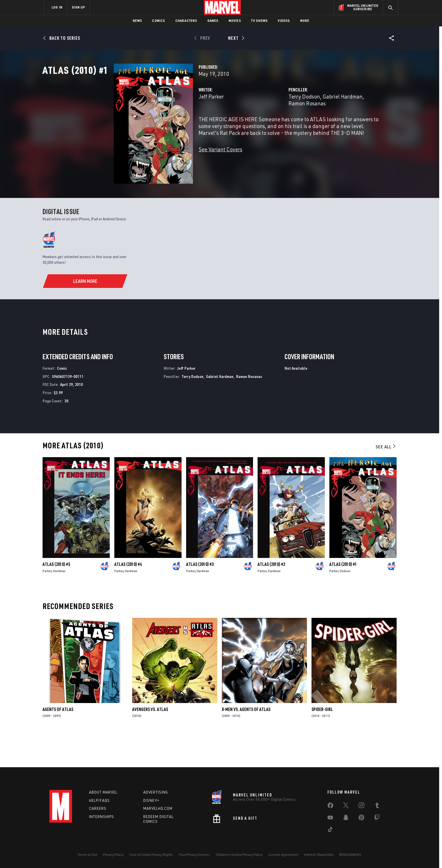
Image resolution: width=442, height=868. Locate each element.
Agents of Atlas (58, 740)
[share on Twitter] (346, 806)
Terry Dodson (279, 121)
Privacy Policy (113, 855)
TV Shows (259, 21)
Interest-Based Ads (319, 855)
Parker (47, 602)
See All (386, 477)
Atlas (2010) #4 (128, 595)
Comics (158, 21)
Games (213, 21)
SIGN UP (78, 7)
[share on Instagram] (361, 806)
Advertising (156, 792)
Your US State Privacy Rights (151, 855)
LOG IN (57, 7)
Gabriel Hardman (318, 121)
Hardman (59, 602)
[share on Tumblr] (377, 806)
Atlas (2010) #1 (343, 595)
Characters (186, 21)
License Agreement (283, 855)
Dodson (345, 602)
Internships (102, 817)
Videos (284, 21)
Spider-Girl (322, 740)
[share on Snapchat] (346, 819)
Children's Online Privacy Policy (239, 855)
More (305, 21)
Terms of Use (87, 855)
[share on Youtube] (330, 819)
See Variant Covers (171, 167)
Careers (98, 808)
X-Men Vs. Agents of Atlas (246, 740)
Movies (235, 21)
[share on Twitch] (377, 819)
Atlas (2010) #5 (56, 595)
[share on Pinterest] (361, 819)
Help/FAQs (99, 800)
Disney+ (151, 800)
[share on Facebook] (330, 807)
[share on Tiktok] (330, 831)
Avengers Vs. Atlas (150, 740)
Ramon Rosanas (359, 121)
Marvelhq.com (158, 808)
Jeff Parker (161, 121)
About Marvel (103, 792)
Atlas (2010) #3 (200, 595)
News (137, 21)
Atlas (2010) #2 (271, 595)
